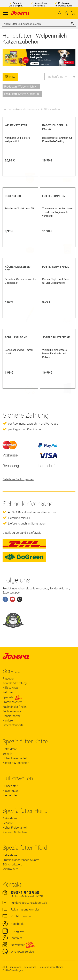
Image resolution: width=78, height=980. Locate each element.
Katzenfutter (10, 791)
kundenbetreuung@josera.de (29, 903)
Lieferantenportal (13, 725)
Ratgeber (8, 678)
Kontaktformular (21, 916)
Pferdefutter (10, 795)
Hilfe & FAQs (11, 688)
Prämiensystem (13, 702)
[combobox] (39, 24)
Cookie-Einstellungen (13, 970)
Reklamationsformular (25, 909)
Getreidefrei (10, 749)
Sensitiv (7, 754)
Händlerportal (11, 716)
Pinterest (17, 938)
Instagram (17, 931)
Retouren (8, 692)
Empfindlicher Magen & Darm (21, 860)
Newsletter (18, 945)
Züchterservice (12, 711)
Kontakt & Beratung (15, 683)
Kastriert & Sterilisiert (16, 763)
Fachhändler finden (60, 13)
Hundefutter (10, 786)
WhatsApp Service (22, 952)
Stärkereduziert (12, 864)
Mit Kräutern (10, 869)
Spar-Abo (12, 697)
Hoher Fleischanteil (15, 758)
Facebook (17, 924)
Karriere (8, 720)
